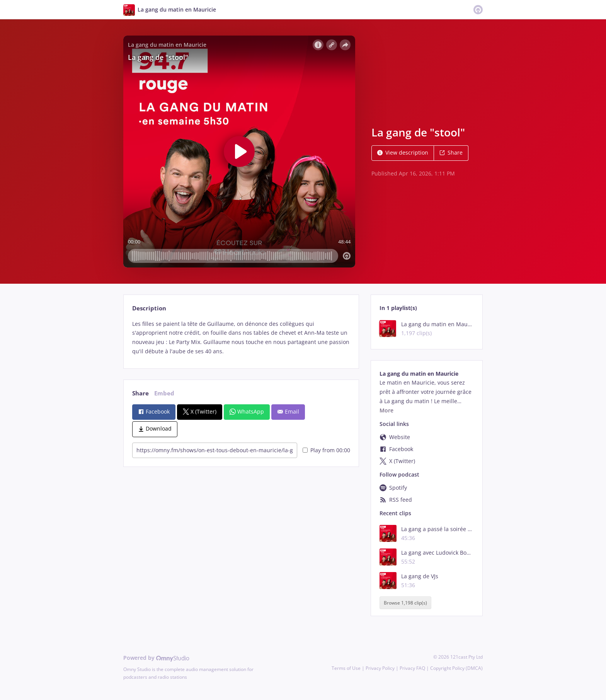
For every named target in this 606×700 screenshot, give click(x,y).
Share (451, 152)
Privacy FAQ (412, 668)
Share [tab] (140, 393)
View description (403, 152)
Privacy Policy (380, 668)
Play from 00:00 (326, 450)
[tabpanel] (241, 338)
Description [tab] (149, 308)
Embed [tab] (164, 393)
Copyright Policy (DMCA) (456, 668)
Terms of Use (346, 668)
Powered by (156, 658)
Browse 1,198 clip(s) (405, 603)
